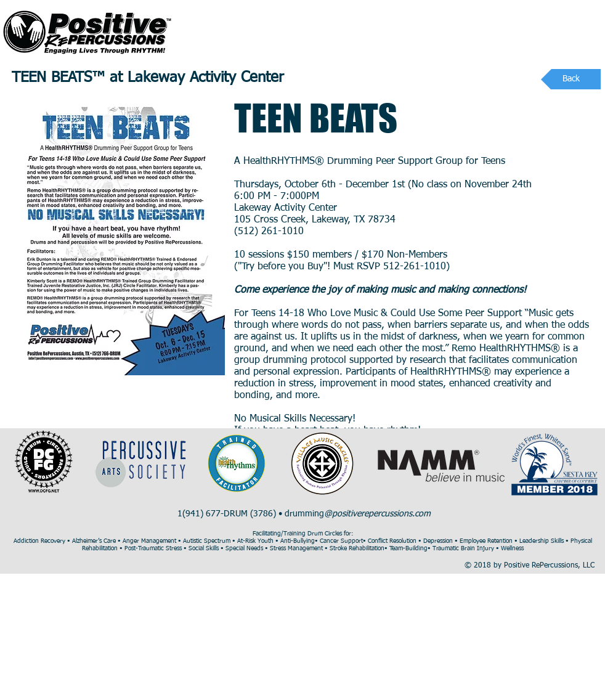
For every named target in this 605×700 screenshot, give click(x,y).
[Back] (571, 79)
